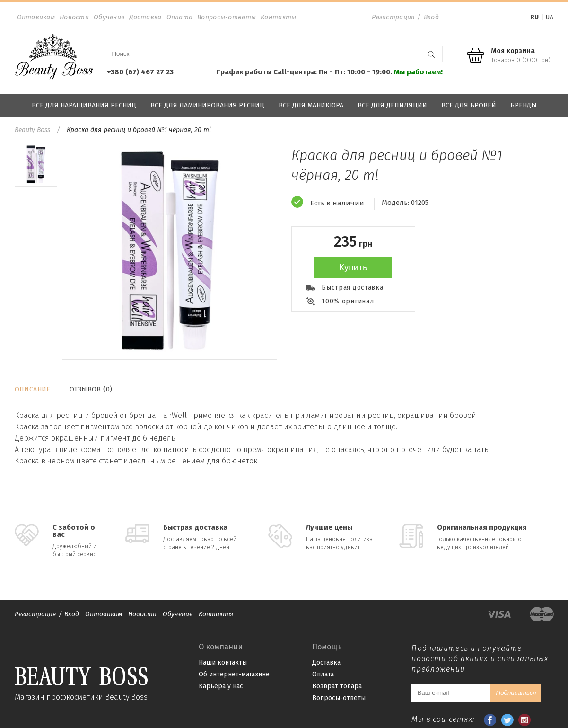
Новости (74, 17)
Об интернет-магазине (234, 674)
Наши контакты (223, 662)
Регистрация (393, 17)
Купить (353, 267)
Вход (431, 17)
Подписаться (516, 693)
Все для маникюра (311, 105)
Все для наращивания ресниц (84, 105)
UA (549, 17)
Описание (33, 389)
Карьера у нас (221, 686)
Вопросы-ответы (227, 17)
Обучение (109, 17)
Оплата (180, 17)
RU (534, 17)
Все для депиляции (392, 105)
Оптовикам (36, 17)
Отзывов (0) (91, 389)
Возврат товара (337, 686)
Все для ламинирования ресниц (207, 105)
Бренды (524, 105)
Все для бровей (469, 105)
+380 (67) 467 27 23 (140, 72)
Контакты (278, 17)
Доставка (145, 17)
